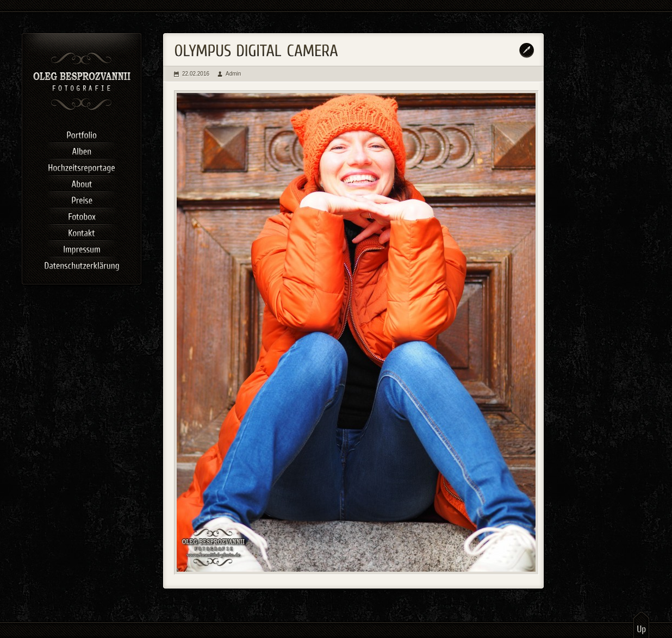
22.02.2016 (196, 74)
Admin (233, 74)
